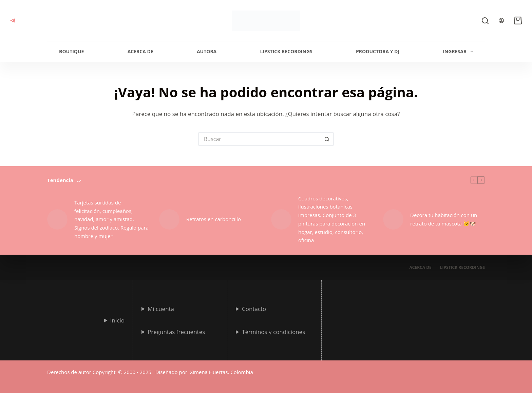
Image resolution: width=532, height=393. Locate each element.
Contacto (254, 308)
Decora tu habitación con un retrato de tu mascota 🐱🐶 (444, 219)
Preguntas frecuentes (176, 331)
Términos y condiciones (273, 331)
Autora (207, 51)
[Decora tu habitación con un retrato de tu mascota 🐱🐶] (393, 219)
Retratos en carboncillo (214, 219)
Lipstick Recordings (286, 51)
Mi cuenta (161, 308)
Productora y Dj (378, 51)
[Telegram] (13, 21)
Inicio (117, 320)
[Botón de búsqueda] (327, 139)
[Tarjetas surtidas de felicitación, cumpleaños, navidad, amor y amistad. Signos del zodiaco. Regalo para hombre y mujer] (57, 219)
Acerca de (140, 51)
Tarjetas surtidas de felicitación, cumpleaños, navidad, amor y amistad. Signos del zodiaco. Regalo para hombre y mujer (111, 219)
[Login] (501, 21)
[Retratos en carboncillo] (169, 219)
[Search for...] (259, 139)
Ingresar (459, 52)
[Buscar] (485, 21)
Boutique (71, 51)
